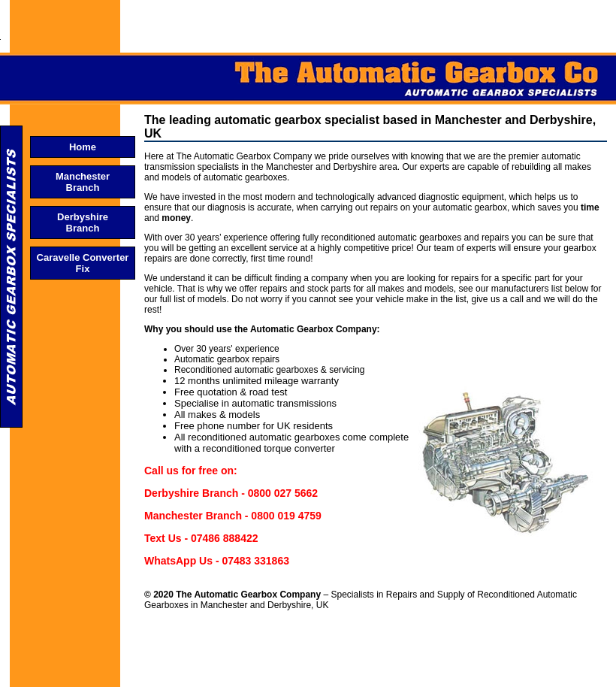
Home (83, 147)
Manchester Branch (83, 182)
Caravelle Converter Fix (83, 263)
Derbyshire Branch (83, 222)
